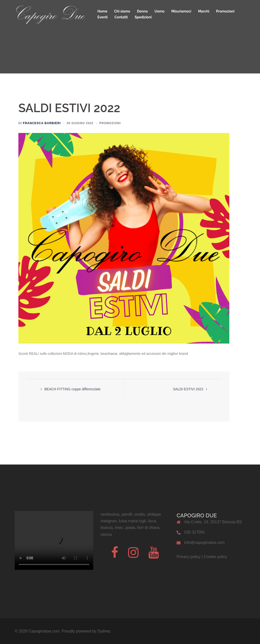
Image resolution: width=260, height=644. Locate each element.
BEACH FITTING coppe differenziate (72, 389)
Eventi (103, 17)
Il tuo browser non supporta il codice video (54, 540)
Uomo (159, 11)
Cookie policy (215, 557)
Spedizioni (143, 17)
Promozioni (225, 11)
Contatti (121, 17)
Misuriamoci (181, 11)
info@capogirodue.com (204, 543)
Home (102, 11)
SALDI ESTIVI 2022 (188, 389)
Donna (142, 11)
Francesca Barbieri (42, 123)
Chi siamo (122, 11)
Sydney (104, 631)
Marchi (204, 11)
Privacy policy (189, 557)
